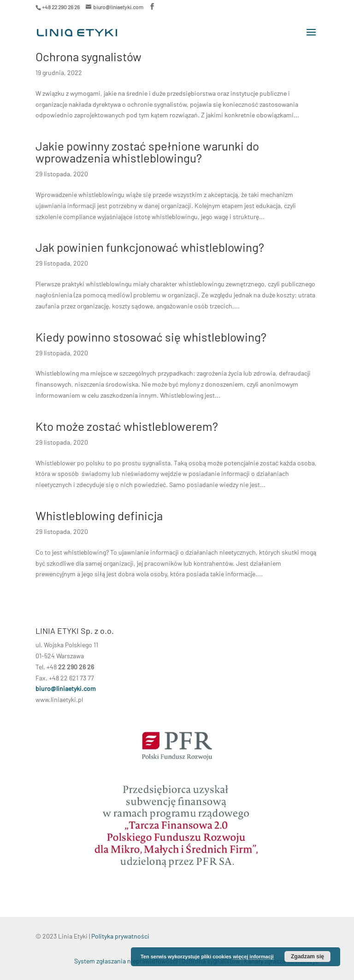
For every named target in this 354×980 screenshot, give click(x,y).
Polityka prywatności (120, 936)
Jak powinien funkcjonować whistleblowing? (150, 247)
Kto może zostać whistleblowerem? (127, 426)
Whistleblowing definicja (99, 515)
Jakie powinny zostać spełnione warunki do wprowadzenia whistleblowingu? (147, 152)
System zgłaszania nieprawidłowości (126, 961)
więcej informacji (253, 957)
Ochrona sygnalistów (88, 56)
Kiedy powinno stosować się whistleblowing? (151, 337)
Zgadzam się (307, 957)
